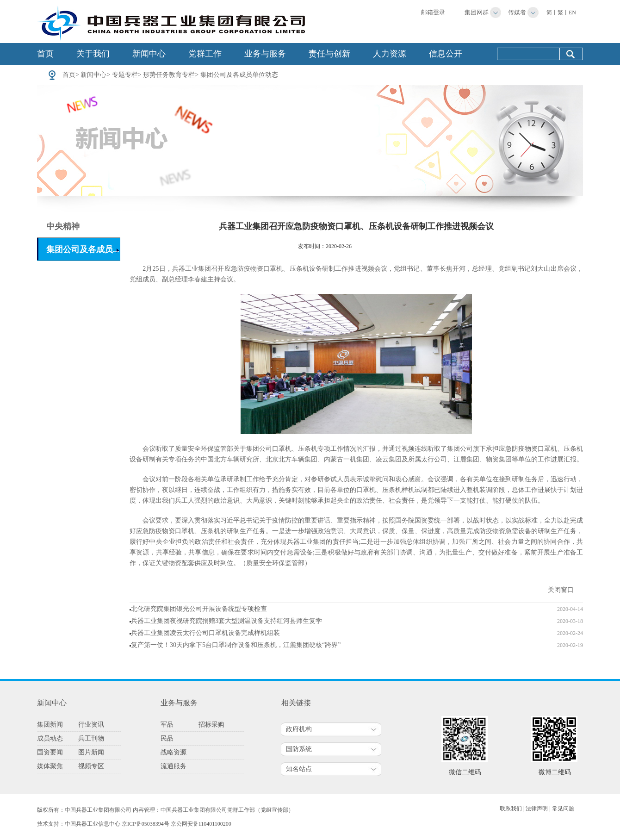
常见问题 (563, 809)
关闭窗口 (561, 590)
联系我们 (511, 809)
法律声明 (537, 809)
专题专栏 (125, 75)
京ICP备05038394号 (146, 824)
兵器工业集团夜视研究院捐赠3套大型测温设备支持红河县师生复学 (226, 621)
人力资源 (390, 54)
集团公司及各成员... (83, 249)
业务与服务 (265, 54)
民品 (167, 738)
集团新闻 (50, 725)
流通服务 (174, 766)
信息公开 (446, 54)
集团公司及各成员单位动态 (239, 75)
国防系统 (299, 749)
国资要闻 (50, 752)
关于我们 (93, 54)
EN (572, 12)
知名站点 (299, 769)
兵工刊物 (91, 738)
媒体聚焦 (50, 766)
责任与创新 (329, 54)
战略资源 (174, 752)
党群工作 (205, 54)
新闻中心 (149, 54)
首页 (45, 54)
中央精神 (63, 226)
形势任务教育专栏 (169, 75)
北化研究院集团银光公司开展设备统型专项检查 (199, 609)
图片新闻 (91, 752)
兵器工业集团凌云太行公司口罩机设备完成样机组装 (205, 633)
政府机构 (299, 729)
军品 (167, 725)
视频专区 (91, 766)
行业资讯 (91, 725)
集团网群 (477, 12)
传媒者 (517, 12)
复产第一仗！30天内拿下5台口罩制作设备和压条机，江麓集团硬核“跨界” (236, 645)
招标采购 (211, 725)
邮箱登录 (433, 12)
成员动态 (50, 738)
